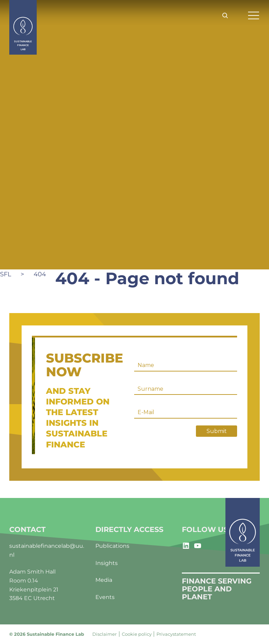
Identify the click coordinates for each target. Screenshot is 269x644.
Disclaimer (104, 634)
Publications (112, 546)
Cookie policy (137, 634)
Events (105, 597)
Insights (107, 563)
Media (104, 580)
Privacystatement (176, 634)
